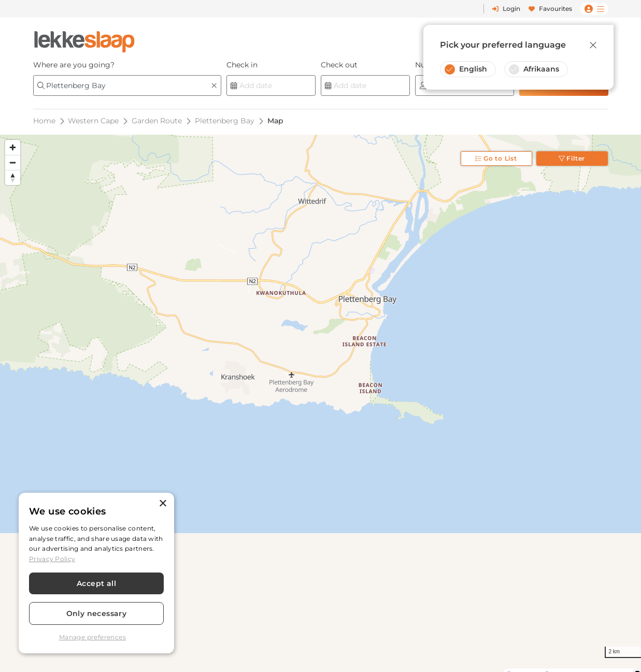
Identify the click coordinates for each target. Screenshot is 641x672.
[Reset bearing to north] (13, 177)
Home (44, 121)
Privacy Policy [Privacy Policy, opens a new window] (52, 559)
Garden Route (157, 121)
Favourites (550, 9)
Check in (242, 65)
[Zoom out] (13, 162)
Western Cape (93, 121)
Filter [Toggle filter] (572, 158)
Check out (339, 65)
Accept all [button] (96, 583)
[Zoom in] (13, 147)
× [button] (162, 504)
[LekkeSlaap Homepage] (84, 39)
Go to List (496, 158)
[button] (96, 637)
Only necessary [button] (97, 613)
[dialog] (96, 573)
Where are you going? (74, 65)
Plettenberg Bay (225, 121)
